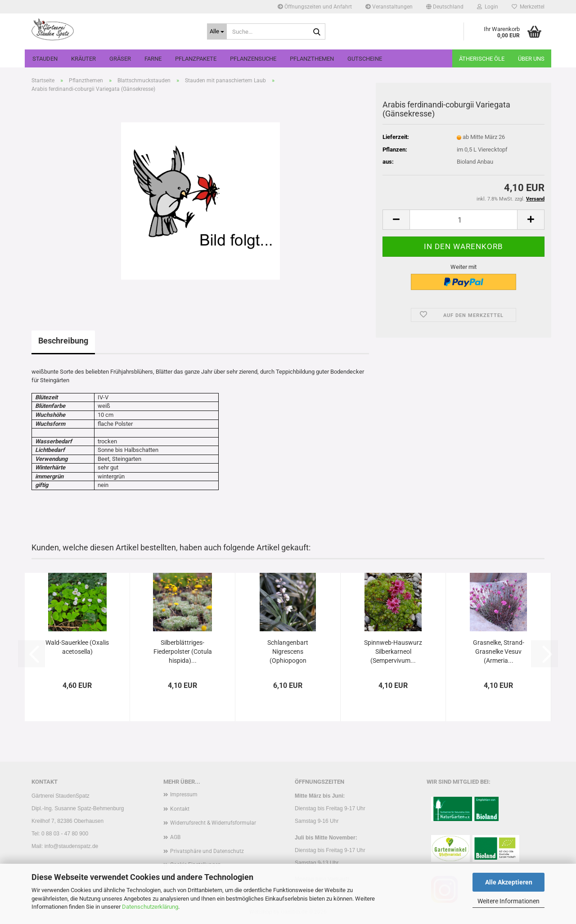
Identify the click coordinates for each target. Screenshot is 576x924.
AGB (175, 837)
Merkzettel (528, 7)
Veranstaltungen (389, 7)
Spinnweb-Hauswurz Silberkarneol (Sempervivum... (393, 652)
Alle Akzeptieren (509, 882)
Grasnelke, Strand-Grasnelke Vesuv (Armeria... (499, 652)
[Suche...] (217, 31)
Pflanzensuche (253, 59)
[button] (445, 7)
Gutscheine (365, 59)
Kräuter (83, 59)
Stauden (45, 59)
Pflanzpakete (196, 59)
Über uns (531, 59)
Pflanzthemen (312, 59)
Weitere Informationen (508, 901)
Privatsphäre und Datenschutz (207, 851)
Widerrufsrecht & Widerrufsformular (213, 823)
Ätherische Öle (482, 59)
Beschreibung (63, 341)
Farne (153, 59)
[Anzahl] (463, 220)
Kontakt (180, 809)
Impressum (184, 795)
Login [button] (488, 7)
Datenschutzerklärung (150, 907)
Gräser (120, 59)
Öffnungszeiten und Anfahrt (315, 7)
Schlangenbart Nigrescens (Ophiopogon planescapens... (288, 652)
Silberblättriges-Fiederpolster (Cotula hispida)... (183, 652)
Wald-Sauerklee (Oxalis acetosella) (77, 647)
